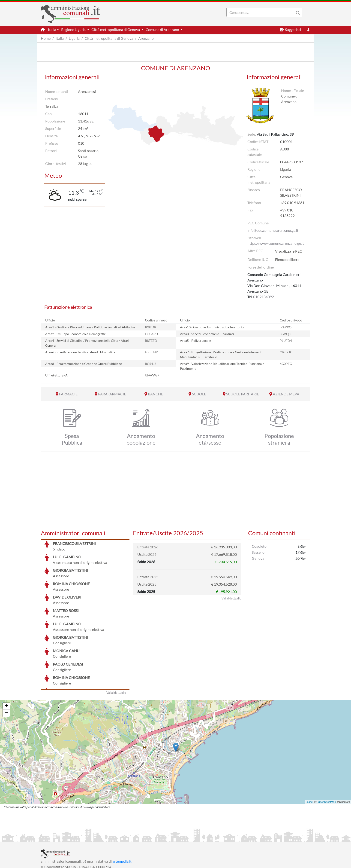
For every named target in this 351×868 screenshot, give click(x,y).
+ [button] (6, 672)
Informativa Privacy (97, 838)
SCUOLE (199, 394)
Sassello (258, 552)
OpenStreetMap (327, 767)
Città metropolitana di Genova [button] (116, 29)
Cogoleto (259, 546)
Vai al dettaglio (116, 658)
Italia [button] (52, 29)
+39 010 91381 (292, 203)
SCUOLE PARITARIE (243, 394)
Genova (258, 558)
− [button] (6, 679)
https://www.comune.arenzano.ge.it (276, 243)
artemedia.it (122, 827)
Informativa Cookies (132, 838)
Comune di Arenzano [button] (163, 29)
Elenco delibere (287, 259)
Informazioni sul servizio (60, 838)
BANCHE (155, 394)
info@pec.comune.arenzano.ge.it (273, 230)
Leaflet (310, 767)
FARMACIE (68, 394)
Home (46, 38)
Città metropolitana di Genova (109, 38)
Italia (60, 38)
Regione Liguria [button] (74, 29)
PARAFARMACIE (112, 394)
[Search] (261, 12)
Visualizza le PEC (289, 251)
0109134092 (264, 297)
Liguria (74, 38)
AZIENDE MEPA (286, 394)
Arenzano (146, 38)
